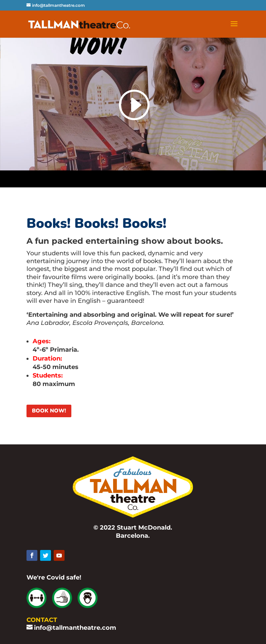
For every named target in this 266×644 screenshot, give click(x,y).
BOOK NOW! (49, 411)
